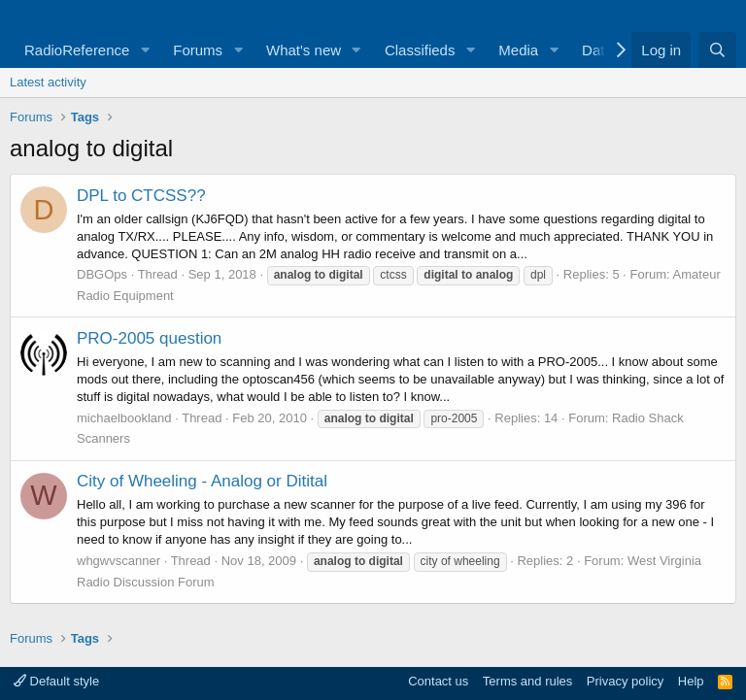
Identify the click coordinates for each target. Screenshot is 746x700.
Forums (198, 50)
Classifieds (420, 50)
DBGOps (102, 274)
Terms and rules (527, 681)
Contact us (438, 681)
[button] (145, 50)
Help (691, 681)
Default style (56, 681)
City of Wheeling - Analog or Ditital (202, 481)
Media (518, 50)
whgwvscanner (119, 561)
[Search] (717, 50)
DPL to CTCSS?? (141, 196)
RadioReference (77, 50)
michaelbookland (124, 418)
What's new (304, 50)
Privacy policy (625, 681)
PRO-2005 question (149, 338)
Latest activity (48, 82)
